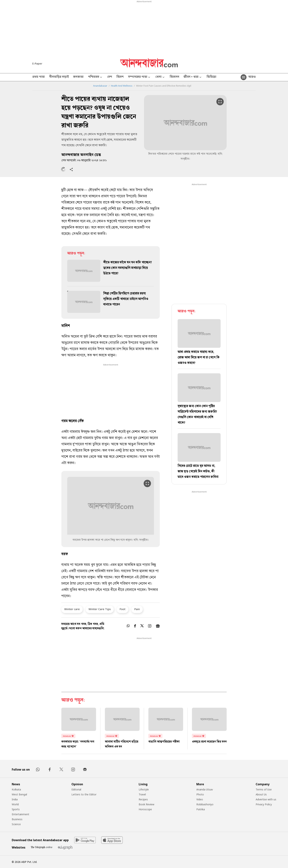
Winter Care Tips (100, 609)
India (15, 799)
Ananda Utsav (205, 789)
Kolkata (16, 789)
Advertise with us (266, 799)
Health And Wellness (122, 86)
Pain (137, 609)
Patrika (201, 809)
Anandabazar (100, 86)
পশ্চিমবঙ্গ (95, 77)
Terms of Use (264, 789)
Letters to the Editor (84, 794)
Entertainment (20, 814)
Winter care (72, 609)
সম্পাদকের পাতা (139, 77)
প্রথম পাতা (39, 77)
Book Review (146, 804)
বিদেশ (120, 77)
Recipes (143, 799)
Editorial (76, 789)
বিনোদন (174, 77)
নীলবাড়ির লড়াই (59, 77)
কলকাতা (78, 77)
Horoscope (145, 809)
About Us (261, 794)
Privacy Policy (264, 804)
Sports (16, 809)
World (15, 804)
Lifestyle (144, 789)
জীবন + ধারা (193, 77)
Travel (142, 794)
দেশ (110, 77)
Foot (123, 609)
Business (17, 819)
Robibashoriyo (205, 804)
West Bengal (19, 794)
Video (200, 799)
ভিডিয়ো (211, 77)
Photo (200, 794)
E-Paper (37, 64)
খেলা (160, 77)
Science (16, 824)
